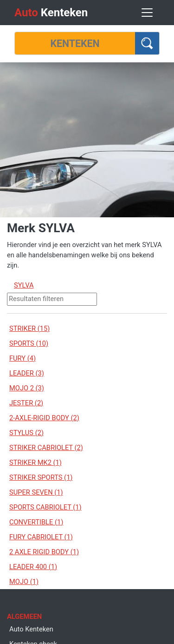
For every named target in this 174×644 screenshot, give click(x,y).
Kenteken (51, 13)
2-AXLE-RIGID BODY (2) (44, 418)
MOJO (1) (24, 582)
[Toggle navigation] (147, 13)
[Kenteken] (75, 43)
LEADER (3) (27, 373)
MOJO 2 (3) (27, 388)
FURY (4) (23, 358)
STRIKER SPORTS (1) (41, 477)
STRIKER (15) (29, 329)
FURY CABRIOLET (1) (41, 537)
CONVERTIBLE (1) (36, 522)
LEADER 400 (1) (33, 567)
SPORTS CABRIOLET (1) (45, 507)
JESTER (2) (26, 403)
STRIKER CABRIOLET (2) (46, 448)
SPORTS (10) (29, 343)
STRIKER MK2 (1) (35, 463)
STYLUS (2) (26, 433)
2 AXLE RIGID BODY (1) (44, 552)
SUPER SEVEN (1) (36, 492)
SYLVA (24, 285)
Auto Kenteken (31, 629)
